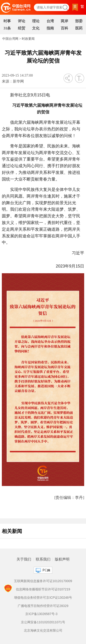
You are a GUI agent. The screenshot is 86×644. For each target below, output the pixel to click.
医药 (79, 28)
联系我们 (43, 559)
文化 (36, 28)
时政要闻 (28, 39)
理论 (36, 21)
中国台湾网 (10, 39)
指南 (50, 28)
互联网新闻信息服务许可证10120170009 (43, 581)
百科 (64, 28)
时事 (7, 21)
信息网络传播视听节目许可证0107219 (43, 589)
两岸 (64, 21)
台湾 (50, 21)
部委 (79, 21)
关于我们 (24, 559)
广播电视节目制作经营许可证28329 (43, 606)
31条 (7, 28)
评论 (22, 21)
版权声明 (62, 559)
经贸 (22, 28)
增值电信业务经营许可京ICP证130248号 (43, 598)
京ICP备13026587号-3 (41, 614)
